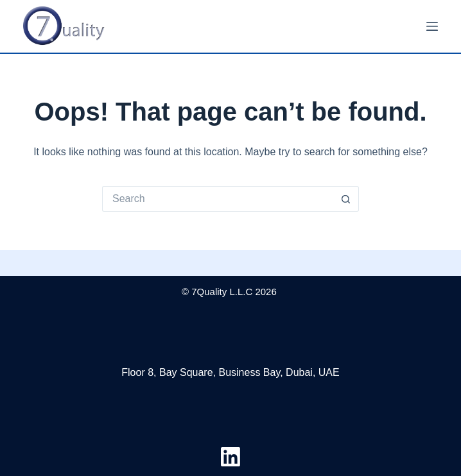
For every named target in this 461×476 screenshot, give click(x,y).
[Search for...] (218, 199)
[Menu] (432, 26)
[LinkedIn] (230, 457)
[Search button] (346, 199)
